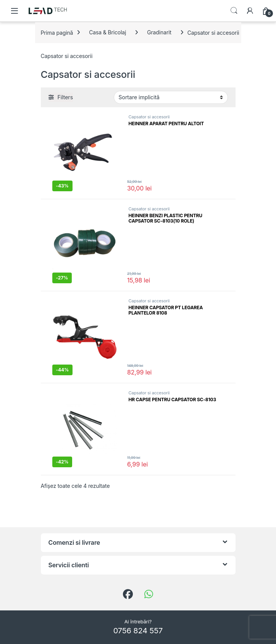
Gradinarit (159, 32)
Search (234, 11)
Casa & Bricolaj (107, 32)
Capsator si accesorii (149, 117)
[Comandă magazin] (171, 97)
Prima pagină (57, 32)
